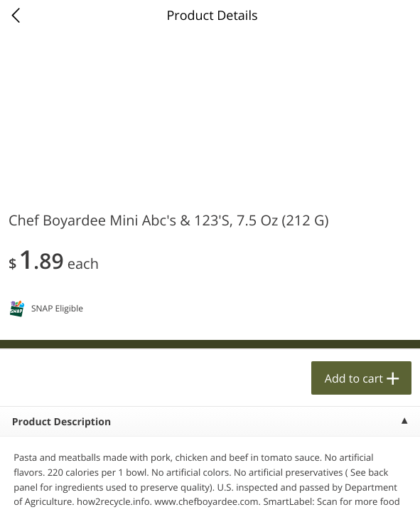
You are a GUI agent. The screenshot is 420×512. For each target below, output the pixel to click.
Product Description (61, 422)
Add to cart (354, 378)
